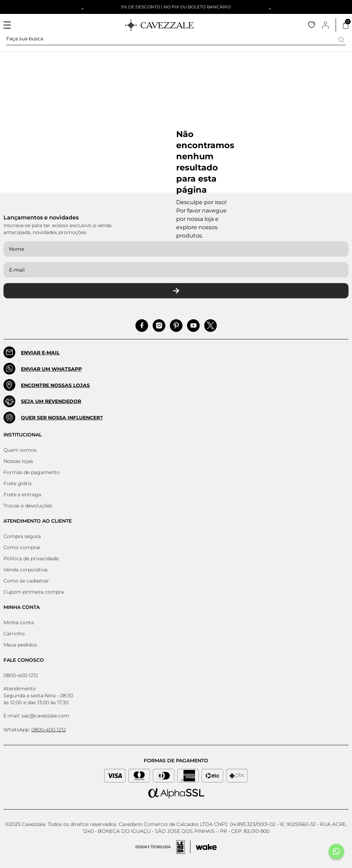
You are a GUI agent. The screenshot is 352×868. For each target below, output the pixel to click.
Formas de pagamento (32, 472)
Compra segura (22, 536)
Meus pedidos (20, 645)
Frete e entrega (22, 495)
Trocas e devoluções (28, 506)
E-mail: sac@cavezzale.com (36, 716)
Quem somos (20, 450)
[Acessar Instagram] (159, 326)
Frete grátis (18, 483)
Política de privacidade (31, 558)
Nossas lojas (18, 461)
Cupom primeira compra (34, 592)
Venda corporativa (25, 570)
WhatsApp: (35, 730)
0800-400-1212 (21, 675)
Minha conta (19, 622)
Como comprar (22, 547)
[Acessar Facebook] (142, 326)
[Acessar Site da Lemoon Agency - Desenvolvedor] (176, 847)
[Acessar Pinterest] (176, 326)
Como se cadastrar (26, 581)
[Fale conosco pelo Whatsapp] (336, 852)
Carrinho (14, 634)
